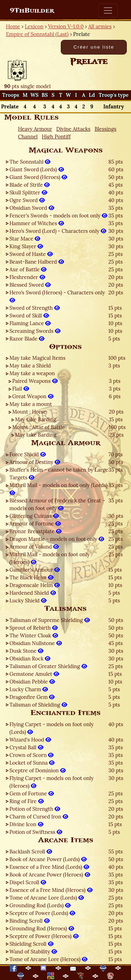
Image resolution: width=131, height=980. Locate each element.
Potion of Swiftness (36, 832)
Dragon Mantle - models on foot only (57, 539)
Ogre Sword (27, 200)
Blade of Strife (30, 185)
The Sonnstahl (30, 162)
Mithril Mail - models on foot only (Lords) (59, 489)
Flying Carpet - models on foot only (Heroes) (52, 782)
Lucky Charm (29, 689)
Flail (21, 389)
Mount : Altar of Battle (38, 427)
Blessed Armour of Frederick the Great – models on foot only (57, 504)
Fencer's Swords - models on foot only (58, 216)
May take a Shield (30, 366)
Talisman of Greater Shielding (48, 666)
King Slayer (26, 246)
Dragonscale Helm (35, 585)
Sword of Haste (31, 254)
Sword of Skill (29, 316)
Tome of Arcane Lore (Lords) (47, 898)
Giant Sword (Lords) (37, 169)
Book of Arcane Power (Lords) (48, 859)
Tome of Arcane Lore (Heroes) (48, 959)
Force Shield (28, 454)
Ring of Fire (27, 801)
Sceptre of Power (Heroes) (44, 936)
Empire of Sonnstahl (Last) (37, 34)
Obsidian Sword (32, 208)
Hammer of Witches (37, 223)
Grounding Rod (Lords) (40, 905)
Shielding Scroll (31, 944)
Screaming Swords (35, 331)
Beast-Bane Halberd (37, 262)
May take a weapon (32, 373)
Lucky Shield (28, 600)
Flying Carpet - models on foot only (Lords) (52, 728)
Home (13, 26)
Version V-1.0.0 (66, 26)
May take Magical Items (37, 358)
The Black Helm (31, 577)
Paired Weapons (35, 381)
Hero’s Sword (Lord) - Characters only (58, 231)
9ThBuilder (32, 10)
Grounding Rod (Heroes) (42, 928)
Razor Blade (27, 339)
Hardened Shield (33, 593)
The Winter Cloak (34, 635)
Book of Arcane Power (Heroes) (50, 875)
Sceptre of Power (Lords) (42, 913)
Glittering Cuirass (34, 516)
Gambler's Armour (35, 570)
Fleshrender (27, 277)
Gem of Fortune (32, 793)
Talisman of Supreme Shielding (50, 620)
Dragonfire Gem (32, 697)
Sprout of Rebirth (34, 628)
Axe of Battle (28, 269)
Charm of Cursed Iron (39, 817)
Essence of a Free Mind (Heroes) (51, 890)
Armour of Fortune (35, 524)
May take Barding (36, 419)
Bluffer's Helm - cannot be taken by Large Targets (59, 474)
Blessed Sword (30, 285)
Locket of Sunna (32, 763)
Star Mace (25, 239)
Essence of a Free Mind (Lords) (49, 867)
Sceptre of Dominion (38, 770)
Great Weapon (33, 396)
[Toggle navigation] (108, 10)
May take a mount (31, 404)
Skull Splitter (28, 192)
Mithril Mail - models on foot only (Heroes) (50, 558)
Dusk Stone (26, 651)
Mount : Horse (29, 412)
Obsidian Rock (30, 659)
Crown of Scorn (31, 755)
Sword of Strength (35, 308)
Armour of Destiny (35, 462)
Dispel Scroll (28, 882)
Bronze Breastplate (35, 531)
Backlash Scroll (31, 852)
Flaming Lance (30, 323)
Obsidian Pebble (32, 682)
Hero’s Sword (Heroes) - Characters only (57, 296)
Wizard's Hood (30, 740)
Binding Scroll (30, 921)
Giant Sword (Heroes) (38, 177)
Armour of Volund (34, 547)
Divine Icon (26, 824)
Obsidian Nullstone (36, 643)
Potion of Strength (35, 809)
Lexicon (34, 26)
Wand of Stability (33, 952)
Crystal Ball (26, 747)
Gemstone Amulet (34, 674)
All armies (100, 26)
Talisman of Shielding (38, 705)
